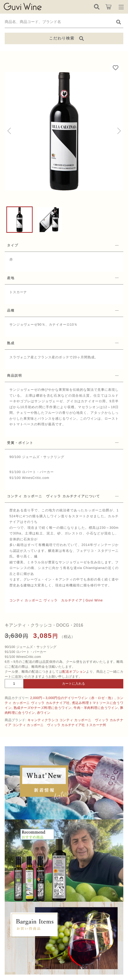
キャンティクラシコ (43, 720)
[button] (9, 131)
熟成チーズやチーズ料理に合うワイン (43, 708)
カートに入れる (74, 684)
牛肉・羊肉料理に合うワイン (96, 708)
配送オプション (74, 672)
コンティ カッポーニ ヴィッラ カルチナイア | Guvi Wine (56, 600)
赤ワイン (44, 713)
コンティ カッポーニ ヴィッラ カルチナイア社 (49, 725)
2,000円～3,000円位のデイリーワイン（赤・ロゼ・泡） (72, 698)
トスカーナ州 (96, 725)
